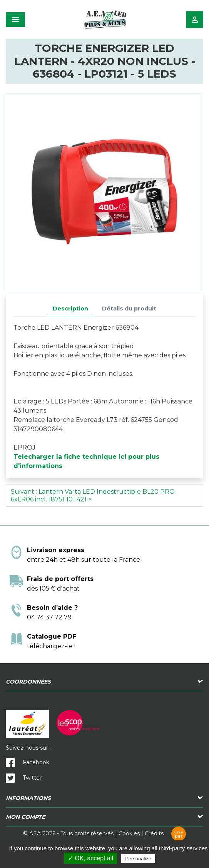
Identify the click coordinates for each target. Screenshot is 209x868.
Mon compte (25, 817)
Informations (28, 798)
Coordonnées (28, 682)
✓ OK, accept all (91, 858)
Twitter (24, 778)
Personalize (138, 859)
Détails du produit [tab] (129, 309)
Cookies (129, 833)
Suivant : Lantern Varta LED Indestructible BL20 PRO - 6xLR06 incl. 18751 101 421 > (95, 495)
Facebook (28, 762)
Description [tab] (70, 309)
